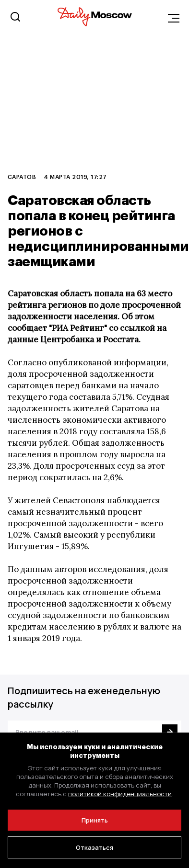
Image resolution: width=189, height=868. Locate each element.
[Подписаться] (170, 732)
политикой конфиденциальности (120, 794)
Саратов (22, 177)
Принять (95, 820)
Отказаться (94, 847)
